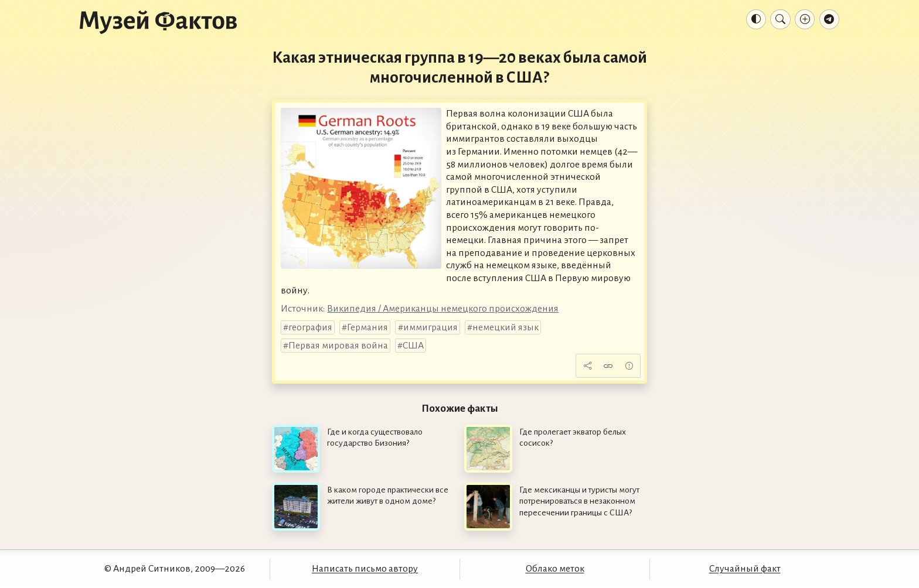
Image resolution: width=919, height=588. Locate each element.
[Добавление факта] (805, 19)
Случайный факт (745, 569)
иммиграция (430, 327)
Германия (367, 327)
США (413, 346)
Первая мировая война (338, 346)
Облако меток (555, 569)
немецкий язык (506, 327)
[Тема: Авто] (756, 19)
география (310, 327)
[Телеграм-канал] (829, 19)
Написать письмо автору (365, 569)
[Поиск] (780, 19)
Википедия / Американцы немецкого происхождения (443, 309)
